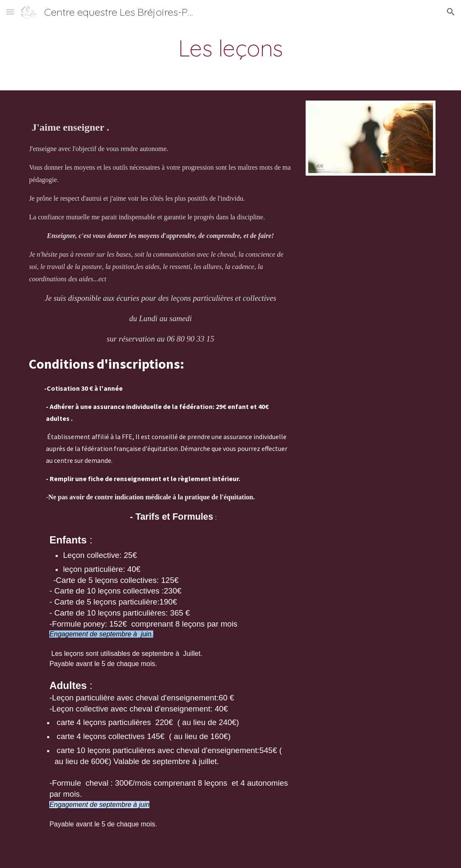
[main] (230, 48)
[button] (10, 12)
